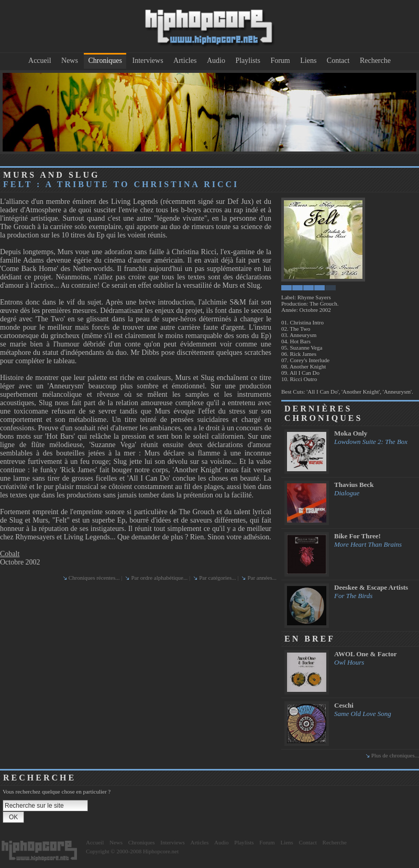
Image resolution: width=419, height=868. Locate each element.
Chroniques (105, 61)
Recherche (375, 61)
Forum (280, 61)
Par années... (262, 578)
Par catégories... (217, 578)
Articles (185, 61)
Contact (338, 61)
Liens (308, 61)
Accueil (40, 61)
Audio (216, 61)
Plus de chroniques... (395, 755)
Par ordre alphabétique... (159, 578)
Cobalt (10, 554)
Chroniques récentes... (94, 578)
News (70, 61)
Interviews (148, 61)
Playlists (247, 61)
